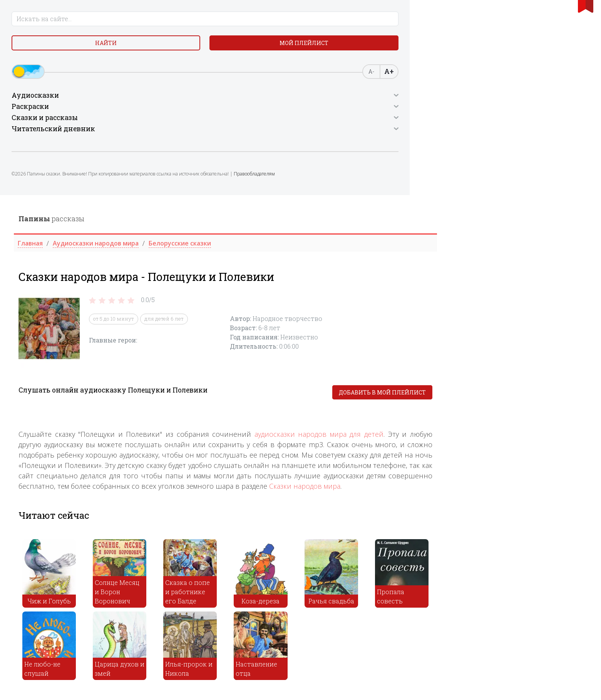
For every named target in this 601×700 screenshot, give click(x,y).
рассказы (202, 23)
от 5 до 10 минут (264, 124)
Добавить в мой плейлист (532, 198)
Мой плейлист (101, 50)
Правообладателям (72, 195)
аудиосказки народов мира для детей (469, 239)
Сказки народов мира (455, 291)
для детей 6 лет (314, 124)
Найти (40, 50)
